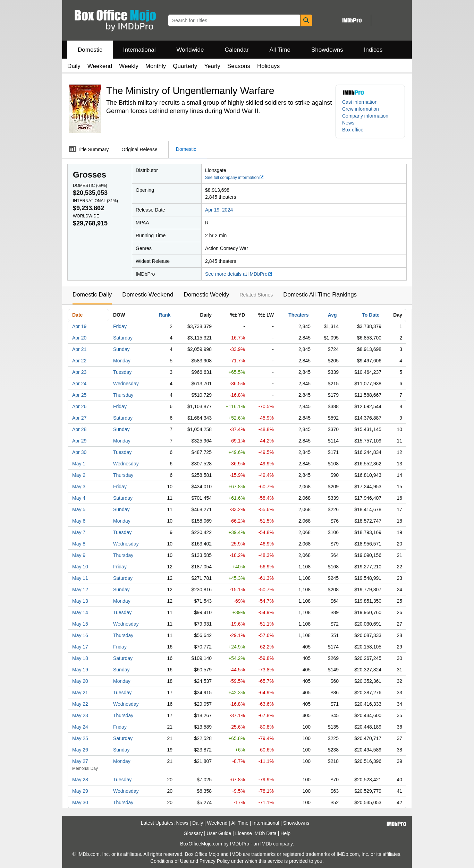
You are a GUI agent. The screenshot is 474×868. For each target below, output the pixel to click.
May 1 (79, 464)
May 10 (80, 567)
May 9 (79, 555)
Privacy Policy (215, 861)
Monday (122, 361)
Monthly (156, 66)
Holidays (268, 66)
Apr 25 (79, 395)
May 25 (80, 738)
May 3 (79, 487)
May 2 (79, 475)
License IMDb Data (256, 833)
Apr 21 (79, 349)
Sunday (121, 349)
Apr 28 (79, 429)
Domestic (90, 50)
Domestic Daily (92, 295)
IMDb (266, 844)
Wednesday (126, 384)
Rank (164, 315)
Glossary (193, 833)
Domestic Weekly (206, 295)
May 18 (80, 658)
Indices (373, 50)
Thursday (123, 395)
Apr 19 (79, 326)
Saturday (123, 338)
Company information (365, 116)
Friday (120, 326)
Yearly (212, 66)
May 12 (80, 590)
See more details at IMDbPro (239, 274)
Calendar (237, 50)
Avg (332, 315)
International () (95, 201)
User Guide (219, 833)
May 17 (80, 647)
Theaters (298, 315)
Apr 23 (79, 372)
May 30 (80, 802)
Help (285, 833)
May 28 (80, 780)
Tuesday (122, 372)
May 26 (80, 750)
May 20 (80, 681)
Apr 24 (79, 384)
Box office (353, 130)
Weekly (129, 66)
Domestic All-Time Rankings (320, 295)
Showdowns (327, 50)
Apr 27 (79, 418)
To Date (371, 315)
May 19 (80, 670)
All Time (280, 50)
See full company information (235, 178)
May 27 (80, 761)
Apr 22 (79, 361)
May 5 (79, 509)
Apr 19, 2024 (219, 210)
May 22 (80, 704)
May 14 (80, 612)
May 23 (80, 715)
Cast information (360, 102)
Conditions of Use (170, 861)
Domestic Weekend (148, 295)
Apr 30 (79, 452)
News (348, 123)
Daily (74, 66)
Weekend (100, 66)
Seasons (239, 66)
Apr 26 (79, 406)
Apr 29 (79, 441)
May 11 (80, 578)
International (139, 50)
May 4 (79, 498)
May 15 (80, 624)
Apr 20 (79, 338)
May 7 (79, 532)
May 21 (80, 693)
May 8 (79, 544)
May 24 (80, 727)
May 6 (79, 521)
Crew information (361, 109)
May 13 (80, 601)
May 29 (80, 791)
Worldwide (190, 50)
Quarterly (185, 66)
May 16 (80, 635)
